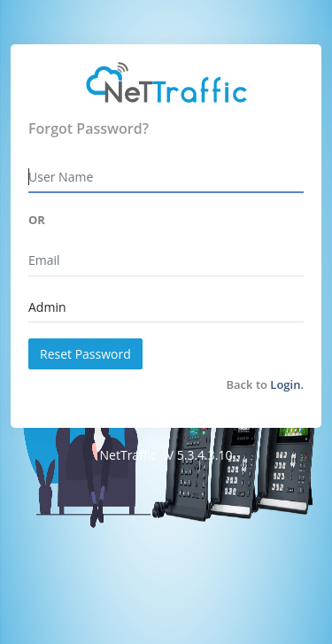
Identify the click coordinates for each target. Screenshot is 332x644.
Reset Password (85, 354)
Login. (287, 384)
